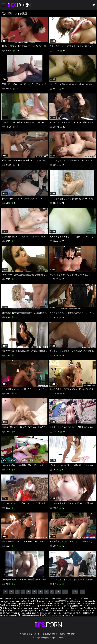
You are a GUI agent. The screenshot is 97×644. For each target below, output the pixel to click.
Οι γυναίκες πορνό (57, 613)
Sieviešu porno (38, 608)
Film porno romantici (41, 599)
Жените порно (77, 608)
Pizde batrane (6, 608)
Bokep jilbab (31, 613)
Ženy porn (5, 611)
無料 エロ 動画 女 (86, 613)
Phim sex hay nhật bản (61, 599)
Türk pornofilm (41, 601)
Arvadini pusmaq (18, 613)
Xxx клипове (46, 603)
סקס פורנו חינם (72, 613)
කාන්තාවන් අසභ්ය (55, 615)
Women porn (26, 599)
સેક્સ (73, 603)
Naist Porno (42, 613)
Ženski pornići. (90, 608)
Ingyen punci (53, 601)
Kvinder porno (64, 608)
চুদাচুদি (62, 601)
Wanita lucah (51, 611)
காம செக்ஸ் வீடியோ (62, 603)
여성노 (30, 611)
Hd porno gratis (88, 601)
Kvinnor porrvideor (20, 603)
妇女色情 (74, 606)
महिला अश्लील (26, 606)
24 (75, 592)
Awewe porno (69, 615)
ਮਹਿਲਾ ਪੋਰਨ (59, 606)
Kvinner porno (63, 611)
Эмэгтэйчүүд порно (22, 608)
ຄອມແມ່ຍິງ (17, 615)
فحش (34, 606)
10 (58, 592)
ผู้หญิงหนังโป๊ (39, 611)
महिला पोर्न (42, 615)
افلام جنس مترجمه (79, 599)
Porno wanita (6, 615)
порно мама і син (86, 606)
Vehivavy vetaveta (30, 615)
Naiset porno (35, 603)
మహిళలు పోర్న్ (15, 606)
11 (65, 592)
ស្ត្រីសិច (67, 606)
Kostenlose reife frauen (10, 599)
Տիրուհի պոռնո (73, 601)
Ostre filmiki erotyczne (79, 611)
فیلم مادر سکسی (27, 601)
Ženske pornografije (18, 611)
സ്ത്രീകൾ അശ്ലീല (46, 606)
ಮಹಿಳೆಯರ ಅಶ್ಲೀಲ (84, 603)
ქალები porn (6, 603)
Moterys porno (51, 608)
